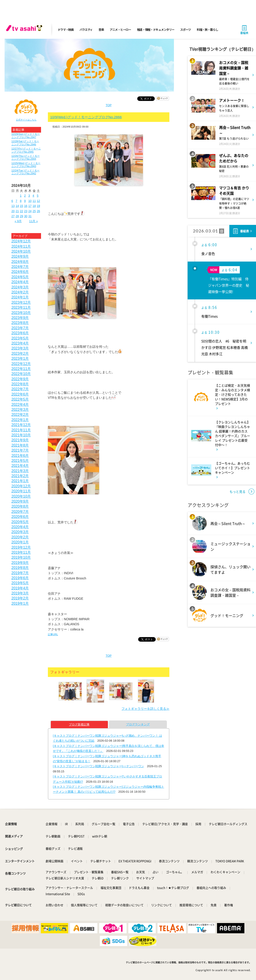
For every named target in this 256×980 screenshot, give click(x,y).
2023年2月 (20, 354)
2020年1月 (20, 542)
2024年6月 (20, 272)
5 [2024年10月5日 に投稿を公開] (37, 196)
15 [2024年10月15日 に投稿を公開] (21, 206)
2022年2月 (20, 415)
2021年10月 (21, 435)
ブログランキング (138, 724)
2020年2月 (20, 537)
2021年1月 (20, 481)
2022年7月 (20, 389)
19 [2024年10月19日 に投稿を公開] (38, 206)
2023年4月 (20, 343)
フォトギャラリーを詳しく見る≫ (145, 709)
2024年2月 (20, 292)
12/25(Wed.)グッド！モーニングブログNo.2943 (26, 165)
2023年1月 (20, 359)
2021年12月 (21, 425)
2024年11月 (21, 246)
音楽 (101, 30)
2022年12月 (21, 364)
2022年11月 (21, 369)
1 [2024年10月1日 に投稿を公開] (21, 196)
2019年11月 (21, 552)
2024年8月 (20, 262)
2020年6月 (20, 517)
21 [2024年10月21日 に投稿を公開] (17, 211)
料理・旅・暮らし (207, 30)
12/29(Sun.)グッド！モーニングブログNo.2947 (26, 135)
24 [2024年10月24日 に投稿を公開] (30, 211)
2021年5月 (20, 461)
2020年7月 (20, 512)
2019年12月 (21, 547)
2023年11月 (21, 307)
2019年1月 (20, 603)
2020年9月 (20, 501)
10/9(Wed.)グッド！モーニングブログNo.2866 (86, 117)
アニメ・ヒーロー (120, 30)
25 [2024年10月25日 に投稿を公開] (34, 211)
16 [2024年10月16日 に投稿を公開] (26, 206)
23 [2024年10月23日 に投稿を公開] (26, 211)
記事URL (53, 634)
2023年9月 (20, 318)
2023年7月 (20, 328)
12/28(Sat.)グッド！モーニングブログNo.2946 (25, 143)
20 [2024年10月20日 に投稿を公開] (13, 211)
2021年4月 (20, 466)
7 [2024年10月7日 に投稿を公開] (17, 201)
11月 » (34, 221)
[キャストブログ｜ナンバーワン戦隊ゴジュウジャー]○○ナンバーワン (98, 766)
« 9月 (18, 221)
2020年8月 (20, 506)
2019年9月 (20, 563)
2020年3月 (20, 532)
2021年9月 (20, 440)
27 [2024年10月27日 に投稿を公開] (13, 216)
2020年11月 (21, 491)
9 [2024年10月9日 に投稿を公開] (25, 201)
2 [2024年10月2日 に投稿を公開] (25, 196)
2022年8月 (20, 384)
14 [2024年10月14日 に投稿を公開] (17, 206)
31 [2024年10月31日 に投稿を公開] (30, 216)
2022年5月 (20, 399)
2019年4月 (20, 588)
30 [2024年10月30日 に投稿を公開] (26, 216)
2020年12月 (21, 486)
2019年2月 (20, 598)
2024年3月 (20, 287)
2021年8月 (20, 445)
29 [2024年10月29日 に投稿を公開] (21, 216)
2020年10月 (21, 496)
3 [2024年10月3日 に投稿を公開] (29, 196)
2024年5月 (20, 277)
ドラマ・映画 (66, 30)
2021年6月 (20, 456)
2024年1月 (20, 297)
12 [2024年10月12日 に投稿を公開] (38, 201)
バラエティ (86, 30)
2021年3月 (20, 471)
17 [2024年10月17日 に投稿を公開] (30, 206)
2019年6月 (20, 578)
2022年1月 (20, 420)
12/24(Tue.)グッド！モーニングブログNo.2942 (25, 172)
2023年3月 (20, 348)
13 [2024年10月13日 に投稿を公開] (13, 206)
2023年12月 (21, 302)
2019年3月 (20, 593)
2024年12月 (21, 241)
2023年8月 (20, 323)
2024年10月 (21, 251)
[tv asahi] (25, 30)
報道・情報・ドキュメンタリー (156, 30)
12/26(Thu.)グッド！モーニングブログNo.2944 (26, 157)
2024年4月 (20, 282)
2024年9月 (20, 256)
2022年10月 (21, 374)
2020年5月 (20, 522)
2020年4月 (20, 527)
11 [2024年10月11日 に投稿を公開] (34, 201)
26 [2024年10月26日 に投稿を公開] (38, 211)
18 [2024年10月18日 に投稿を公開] (34, 206)
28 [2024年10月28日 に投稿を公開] (17, 216)
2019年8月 (20, 568)
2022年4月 (20, 405)
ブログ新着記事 (79, 724)
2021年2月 (20, 476)
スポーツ (185, 30)
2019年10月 (21, 557)
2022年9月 (20, 379)
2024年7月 (20, 267)
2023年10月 (21, 313)
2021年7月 (20, 450)
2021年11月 (21, 430)
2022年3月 (20, 410)
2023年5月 (20, 338)
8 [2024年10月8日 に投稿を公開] (21, 201)
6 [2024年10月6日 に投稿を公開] (12, 201)
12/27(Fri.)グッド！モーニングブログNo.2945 (26, 150)
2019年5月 (20, 583)
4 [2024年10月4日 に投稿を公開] (33, 196)
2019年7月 (20, 573)
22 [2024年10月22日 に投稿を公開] (21, 211)
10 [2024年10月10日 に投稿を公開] (30, 201)
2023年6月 (20, 333)
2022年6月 (20, 394)
